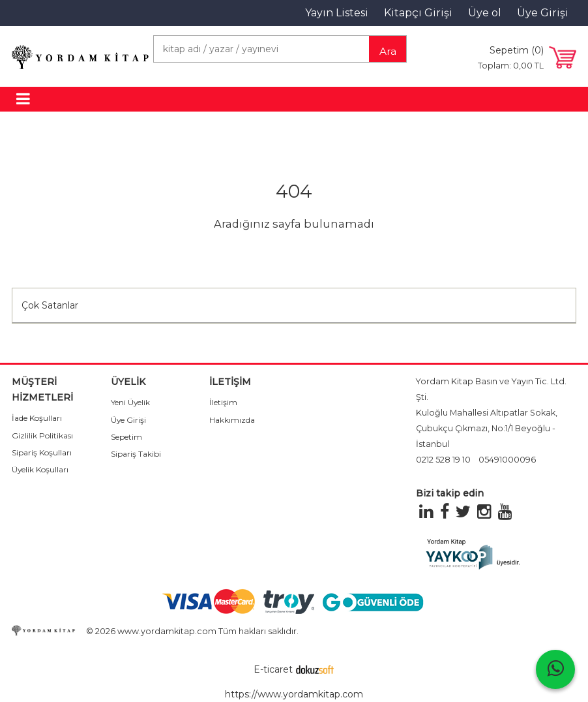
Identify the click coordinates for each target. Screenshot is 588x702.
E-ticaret (273, 669)
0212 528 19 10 (443, 460)
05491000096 (507, 460)
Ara (388, 51)
